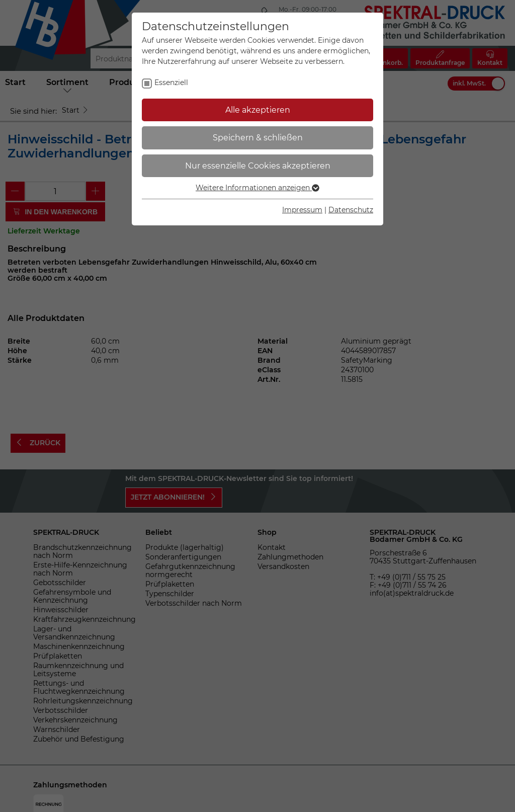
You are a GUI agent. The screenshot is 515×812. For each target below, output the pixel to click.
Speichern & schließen (258, 138)
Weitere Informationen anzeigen (257, 188)
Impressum (302, 210)
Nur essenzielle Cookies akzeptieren (258, 166)
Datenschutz (351, 210)
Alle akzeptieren (258, 110)
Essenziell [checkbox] (171, 83)
